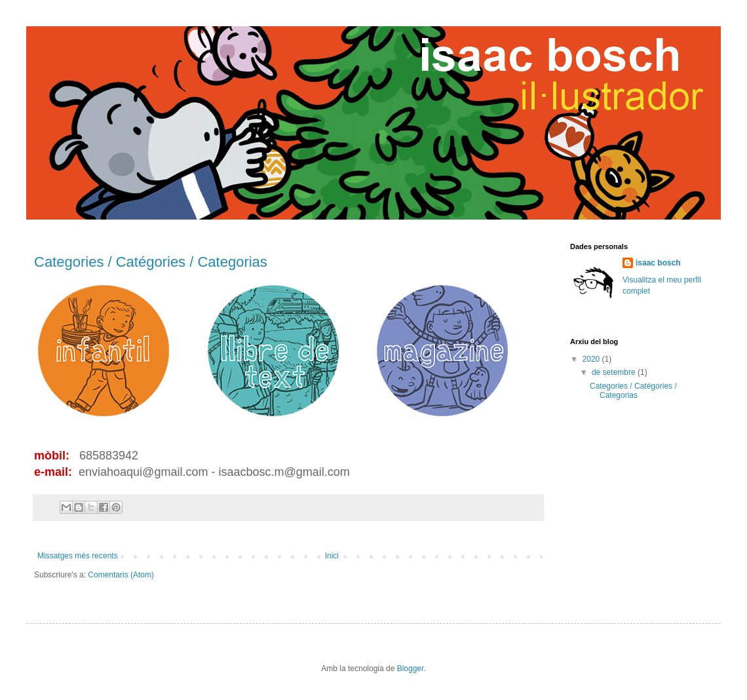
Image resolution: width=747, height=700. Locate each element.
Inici (332, 556)
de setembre (615, 372)
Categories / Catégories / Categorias (151, 262)
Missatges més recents (78, 556)
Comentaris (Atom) (121, 575)
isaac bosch (658, 263)
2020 (592, 359)
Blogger (411, 669)
